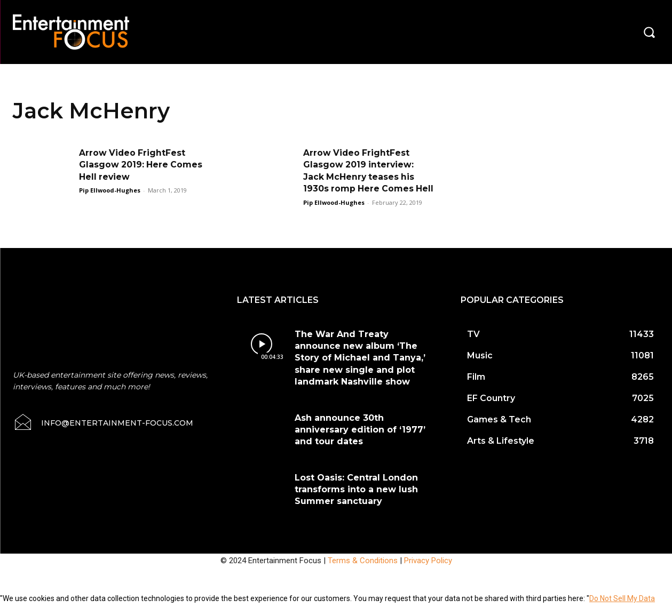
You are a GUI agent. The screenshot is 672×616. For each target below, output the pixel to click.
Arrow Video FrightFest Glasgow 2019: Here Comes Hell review (141, 165)
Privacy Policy (428, 572)
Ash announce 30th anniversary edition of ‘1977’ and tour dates (360, 442)
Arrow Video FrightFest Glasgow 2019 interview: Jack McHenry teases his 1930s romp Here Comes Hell (360, 177)
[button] (649, 32)
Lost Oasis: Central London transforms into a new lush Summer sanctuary (356, 501)
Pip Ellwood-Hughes (110, 190)
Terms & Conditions (363, 572)
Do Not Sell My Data (622, 610)
